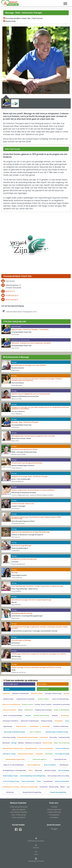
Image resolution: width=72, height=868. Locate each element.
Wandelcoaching (54, 787)
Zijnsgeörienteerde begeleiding (32, 792)
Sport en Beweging (64, 770)
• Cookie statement (54, 812)
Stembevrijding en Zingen (10, 776)
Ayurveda (66, 694)
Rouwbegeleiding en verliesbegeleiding (14, 770)
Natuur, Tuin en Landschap (62, 743)
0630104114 (10, 291)
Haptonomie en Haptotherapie (30, 721)
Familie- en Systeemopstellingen (13, 716)
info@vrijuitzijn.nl (12, 295)
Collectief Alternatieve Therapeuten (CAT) (20, 311)
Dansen (20, 710)
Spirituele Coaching (50, 770)
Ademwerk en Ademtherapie (20, 694)
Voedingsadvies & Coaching (11, 787)
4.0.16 (36, 853)
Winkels (63, 787)
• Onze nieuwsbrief (18, 817)
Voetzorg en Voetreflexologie (29, 787)
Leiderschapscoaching (9, 737)
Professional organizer (39, 759)
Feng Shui (28, 716)
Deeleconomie (29, 710)
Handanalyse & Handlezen (11, 721)
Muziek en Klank (48, 743)
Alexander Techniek (37, 694)
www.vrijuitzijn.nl (12, 300)
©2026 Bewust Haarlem (36, 840)
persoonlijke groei (11, 684)
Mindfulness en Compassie (33, 743)
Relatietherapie (64, 765)
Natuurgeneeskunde (31, 748)
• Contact (54, 807)
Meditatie (21, 743)
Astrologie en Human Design (53, 694)
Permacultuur (49, 754)
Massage (14, 743)
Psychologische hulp (60, 759)
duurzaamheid (43, 689)
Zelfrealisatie (10, 792)
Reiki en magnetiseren (34, 765)
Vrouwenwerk (43, 787)
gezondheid (42, 684)
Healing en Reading (47, 721)
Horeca (67, 721)
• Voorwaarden (54, 815)
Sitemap (36, 846)
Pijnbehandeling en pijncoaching (15, 759)
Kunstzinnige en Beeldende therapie (14, 732)
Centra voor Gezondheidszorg (11, 704)
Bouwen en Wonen (43, 699)
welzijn (7, 689)
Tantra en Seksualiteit (28, 781)
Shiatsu (30, 770)
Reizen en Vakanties (50, 765)
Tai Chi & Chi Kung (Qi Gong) (11, 781)
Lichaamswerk (44, 737)
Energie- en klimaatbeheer (62, 710)
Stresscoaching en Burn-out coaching (58, 776)
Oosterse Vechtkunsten (62, 748)
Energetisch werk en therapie (43, 710)
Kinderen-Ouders (21, 726)
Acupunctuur (6, 694)
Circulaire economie (27, 704)
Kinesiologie (46, 726)
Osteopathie (39, 754)
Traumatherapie (48, 781)
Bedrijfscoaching (8, 699)
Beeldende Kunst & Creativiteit (26, 699)
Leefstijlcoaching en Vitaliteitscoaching (57, 732)
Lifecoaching (53, 737)
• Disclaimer (54, 817)
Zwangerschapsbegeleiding (58, 792)
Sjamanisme (39, 770)
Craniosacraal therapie (9, 710)
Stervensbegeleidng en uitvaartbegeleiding (33, 776)
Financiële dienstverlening (41, 716)
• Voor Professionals (18, 815)
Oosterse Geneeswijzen (46, 748)
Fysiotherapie (65, 716)
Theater (39, 781)
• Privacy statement (54, 809)
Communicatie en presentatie (61, 704)
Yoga (68, 787)
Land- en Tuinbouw (35, 732)
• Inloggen (54, 829)
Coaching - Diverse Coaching (43, 704)
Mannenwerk (6, 743)
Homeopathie (59, 721)
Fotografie (55, 716)
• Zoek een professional (18, 807)
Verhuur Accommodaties (62, 781)
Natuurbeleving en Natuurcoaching (13, 748)
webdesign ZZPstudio (36, 860)
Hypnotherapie (8, 726)
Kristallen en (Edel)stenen (61, 726)
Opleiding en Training (9, 754)
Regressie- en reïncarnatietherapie (14, 765)
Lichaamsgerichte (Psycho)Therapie (28, 737)
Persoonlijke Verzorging (62, 754)
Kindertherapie (34, 726)
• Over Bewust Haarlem (18, 812)
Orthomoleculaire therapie (26, 754)
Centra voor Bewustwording (60, 699)
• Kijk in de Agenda (18, 809)
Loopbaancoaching (64, 737)
